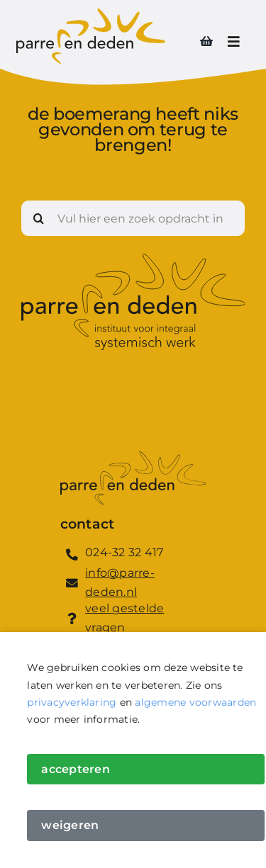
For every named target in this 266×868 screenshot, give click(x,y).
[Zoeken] (39, 218)
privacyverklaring (72, 702)
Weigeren (70, 825)
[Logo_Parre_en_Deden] (91, 14)
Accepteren (75, 769)
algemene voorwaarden (195, 702)
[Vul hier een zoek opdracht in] (133, 218)
